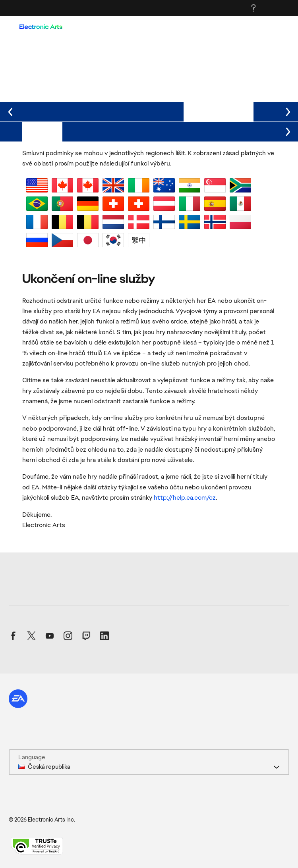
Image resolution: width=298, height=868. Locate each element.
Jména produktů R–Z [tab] (245, 131)
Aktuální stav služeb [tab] (219, 111)
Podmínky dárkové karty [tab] (143, 111)
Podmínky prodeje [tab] (70, 111)
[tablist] (149, 112)
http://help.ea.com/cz (185, 498)
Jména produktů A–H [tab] (99, 131)
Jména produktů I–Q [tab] (172, 131)
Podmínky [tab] (42, 131)
